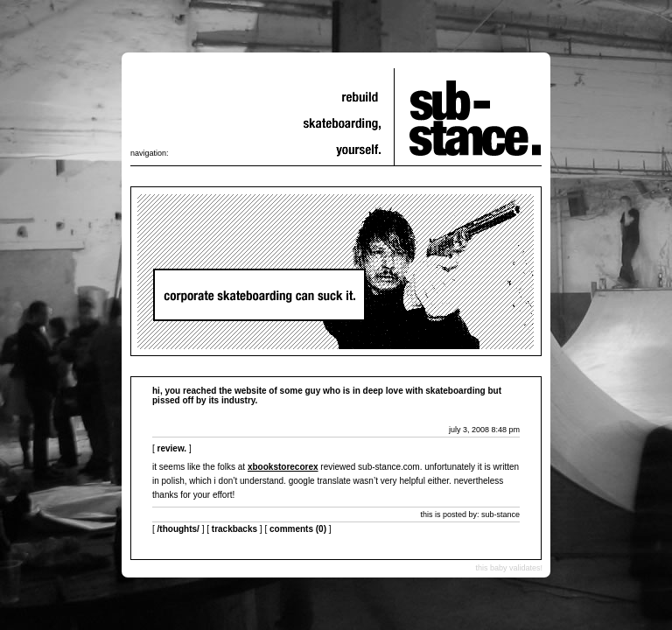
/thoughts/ (178, 529)
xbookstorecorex (283, 467)
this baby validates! (509, 568)
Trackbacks (234, 529)
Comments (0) (298, 529)
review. (172, 448)
